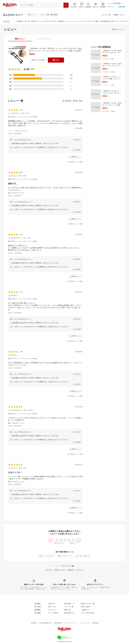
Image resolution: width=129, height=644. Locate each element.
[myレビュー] (32, 15)
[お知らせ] (82, 5)
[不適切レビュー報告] (75, 162)
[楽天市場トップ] (70, 604)
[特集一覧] (67, 610)
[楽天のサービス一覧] (88, 604)
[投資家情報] (58, 623)
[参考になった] (75, 157)
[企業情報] (34, 623)
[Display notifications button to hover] (75, 5)
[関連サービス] (120, 15)
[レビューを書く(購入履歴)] (49, 15)
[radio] (57, 540)
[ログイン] (111, 7)
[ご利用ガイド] (85, 610)
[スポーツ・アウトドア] (46, 556)
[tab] (20, 39)
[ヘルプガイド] (79, 570)
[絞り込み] (78, 101)
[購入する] (56, 60)
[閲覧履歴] (88, 5)
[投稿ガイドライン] (60, 570)
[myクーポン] (52, 607)
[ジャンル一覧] (106, 15)
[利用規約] (71, 570)
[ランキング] (52, 610)
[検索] (66, 5)
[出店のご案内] (85, 607)
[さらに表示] (79, 128)
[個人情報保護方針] (45, 623)
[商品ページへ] (119, 29)
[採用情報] (95, 623)
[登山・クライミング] (65, 556)
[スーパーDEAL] (53, 613)
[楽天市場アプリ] (70, 613)
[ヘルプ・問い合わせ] (88, 613)
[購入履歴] (103, 5)
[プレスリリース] (84, 623)
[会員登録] (121, 7)
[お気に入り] (96, 5)
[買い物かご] (38, 607)
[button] (82, 5)
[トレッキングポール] (82, 556)
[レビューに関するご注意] (64, 566)
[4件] (71, 78)
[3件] (71, 75)
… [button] (12, 21)
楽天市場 (6, 21)
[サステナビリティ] (70, 623)
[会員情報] (38, 604)
